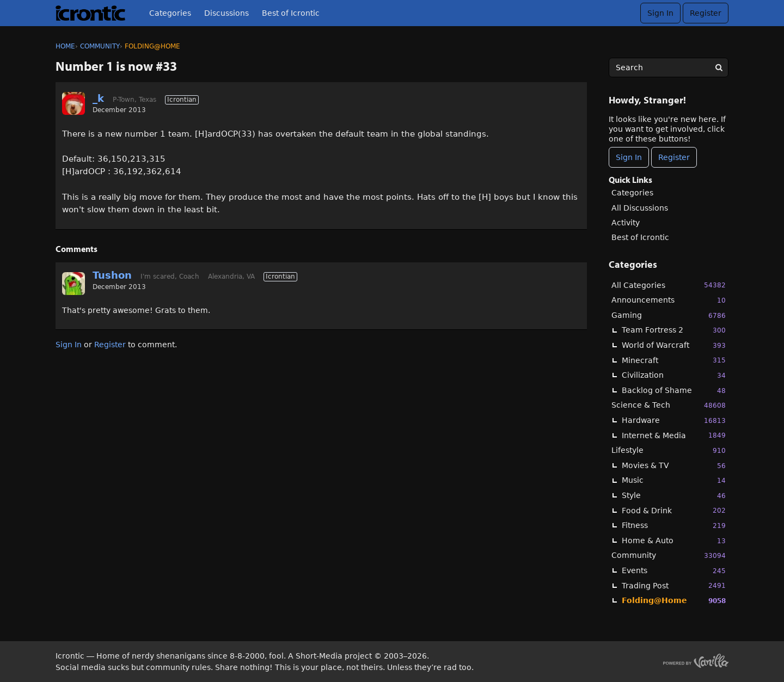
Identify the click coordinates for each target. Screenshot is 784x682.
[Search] (719, 67)
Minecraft (674, 360)
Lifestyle (669, 450)
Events (674, 571)
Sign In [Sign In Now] (629, 157)
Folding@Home (674, 601)
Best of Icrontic (291, 13)
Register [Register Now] (674, 157)
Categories (170, 13)
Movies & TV (674, 466)
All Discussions (640, 208)
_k (98, 98)
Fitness (674, 526)
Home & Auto (674, 541)
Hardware (674, 420)
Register (706, 13)
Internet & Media (674, 435)
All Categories (669, 285)
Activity (626, 223)
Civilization (674, 375)
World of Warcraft (674, 345)
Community (669, 555)
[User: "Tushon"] (73, 284)
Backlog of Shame (674, 391)
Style (674, 496)
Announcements (669, 300)
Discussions (226, 13)
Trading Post (674, 585)
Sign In (660, 13)
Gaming (669, 315)
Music (674, 480)
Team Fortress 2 (674, 330)
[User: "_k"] (73, 103)
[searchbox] (669, 67)
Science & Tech (669, 405)
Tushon (112, 275)
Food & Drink (674, 510)
